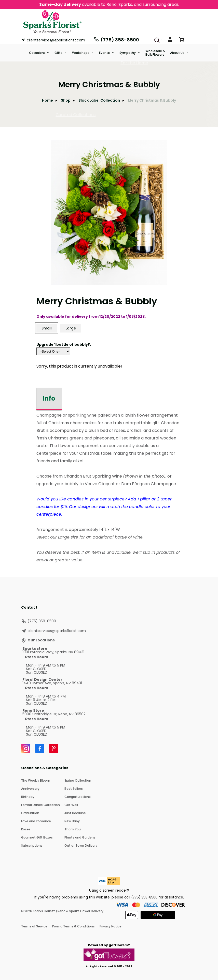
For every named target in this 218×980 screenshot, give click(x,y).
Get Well (71, 805)
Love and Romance (36, 821)
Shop (66, 100)
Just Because (75, 813)
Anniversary (30, 789)
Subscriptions (32, 845)
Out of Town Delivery (81, 845)
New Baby (72, 821)
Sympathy (128, 53)
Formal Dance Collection (40, 805)
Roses (26, 829)
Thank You (73, 829)
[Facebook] (40, 748)
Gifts (59, 53)
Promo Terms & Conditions (73, 926)
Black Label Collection (99, 100)
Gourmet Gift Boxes (37, 837)
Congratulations (78, 797)
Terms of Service (34, 926)
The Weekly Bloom (36, 780)
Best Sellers (74, 789)
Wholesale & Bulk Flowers (155, 53)
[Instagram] (26, 748)
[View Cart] (181, 41)
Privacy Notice (111, 926)
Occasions (37, 53)
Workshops (81, 53)
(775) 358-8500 (116, 40)
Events (105, 53)
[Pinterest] (54, 748)
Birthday (28, 797)
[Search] (157, 40)
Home (47, 100)
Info (49, 398)
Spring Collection (78, 780)
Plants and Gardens (80, 837)
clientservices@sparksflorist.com (53, 40)
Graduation (30, 813)
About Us (178, 53)
